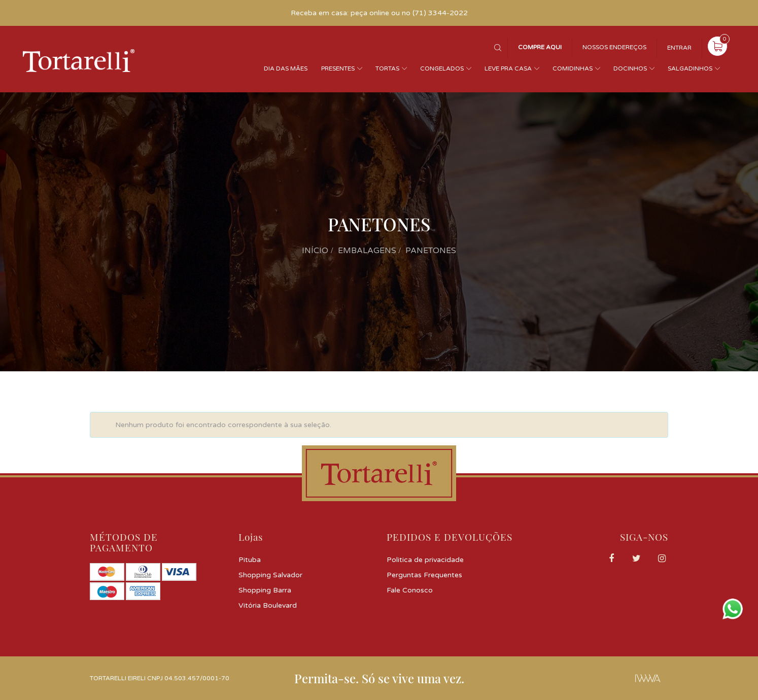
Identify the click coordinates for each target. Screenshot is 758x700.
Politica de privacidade (425, 560)
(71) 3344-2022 (440, 13)
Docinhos (630, 68)
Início (315, 251)
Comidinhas (573, 68)
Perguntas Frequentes (424, 575)
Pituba (250, 560)
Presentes (338, 68)
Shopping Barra (265, 590)
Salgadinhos (690, 68)
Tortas (387, 68)
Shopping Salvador (270, 575)
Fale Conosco (410, 590)
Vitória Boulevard (268, 605)
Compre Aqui (540, 47)
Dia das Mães (286, 68)
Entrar (679, 48)
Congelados (442, 68)
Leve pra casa (508, 68)
